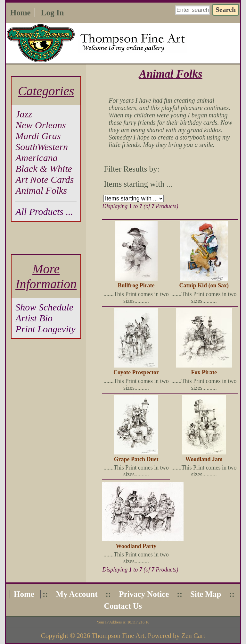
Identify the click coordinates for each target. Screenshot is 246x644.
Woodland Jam (204, 459)
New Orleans (41, 125)
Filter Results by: (132, 169)
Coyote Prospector (136, 372)
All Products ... (44, 212)
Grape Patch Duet (136, 459)
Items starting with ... (138, 184)
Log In (53, 13)
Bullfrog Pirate (136, 285)
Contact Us (123, 606)
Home (20, 13)
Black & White (44, 169)
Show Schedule (44, 307)
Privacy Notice (144, 594)
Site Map (206, 594)
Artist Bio (34, 318)
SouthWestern (42, 147)
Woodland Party (136, 546)
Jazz (24, 114)
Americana (37, 158)
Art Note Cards (45, 179)
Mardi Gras (38, 136)
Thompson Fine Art (118, 636)
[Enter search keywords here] (193, 10)
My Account (77, 594)
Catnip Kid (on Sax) (204, 285)
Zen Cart (193, 636)
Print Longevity (45, 329)
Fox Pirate (204, 372)
